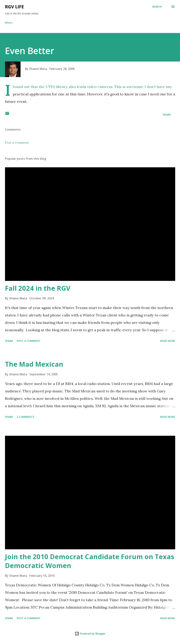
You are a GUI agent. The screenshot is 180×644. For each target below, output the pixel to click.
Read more (168, 341)
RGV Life (14, 7)
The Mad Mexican (34, 364)
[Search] (157, 7)
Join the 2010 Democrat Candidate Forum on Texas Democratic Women (90, 561)
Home (9, 23)
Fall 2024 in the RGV (38, 288)
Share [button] (167, 115)
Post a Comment (17, 142)
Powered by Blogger (90, 634)
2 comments (25, 417)
